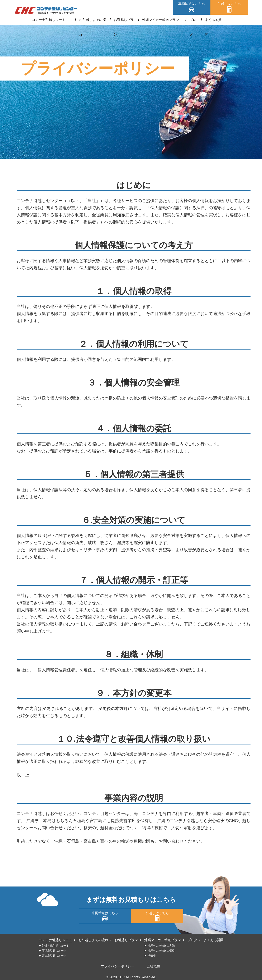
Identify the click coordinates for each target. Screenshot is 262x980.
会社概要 (153, 966)
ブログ (189, 20)
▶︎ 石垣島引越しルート (53, 951)
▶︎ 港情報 (150, 956)
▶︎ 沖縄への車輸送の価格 (160, 951)
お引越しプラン (123, 20)
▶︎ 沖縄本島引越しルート (54, 946)
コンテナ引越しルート (52, 20)
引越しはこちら (229, 4)
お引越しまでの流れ (90, 20)
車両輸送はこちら (192, 4)
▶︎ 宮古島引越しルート (53, 956)
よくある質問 (210, 20)
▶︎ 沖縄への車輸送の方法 (160, 946)
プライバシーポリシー (118, 966)
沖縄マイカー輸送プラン (159, 20)
